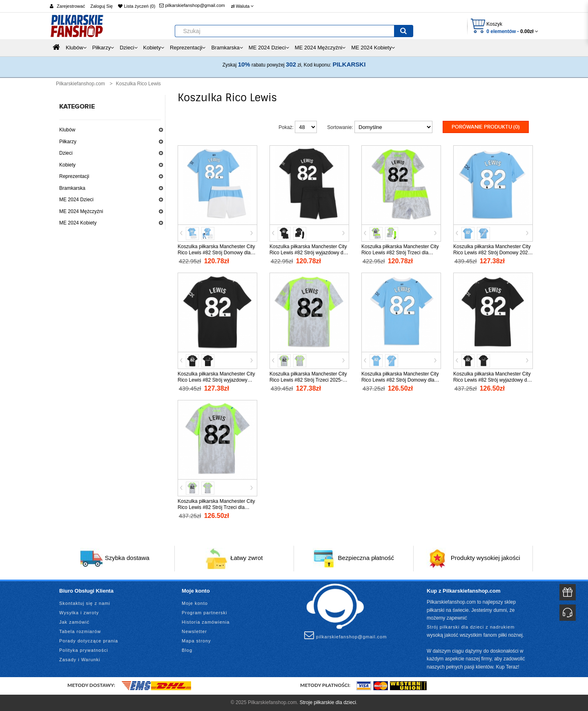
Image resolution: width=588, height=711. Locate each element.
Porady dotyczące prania (89, 641)
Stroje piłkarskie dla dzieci (328, 702)
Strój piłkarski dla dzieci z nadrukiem (471, 627)
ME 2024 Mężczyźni (81, 211)
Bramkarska (72, 188)
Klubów (67, 130)
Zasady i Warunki (80, 660)
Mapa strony (196, 641)
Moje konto (195, 603)
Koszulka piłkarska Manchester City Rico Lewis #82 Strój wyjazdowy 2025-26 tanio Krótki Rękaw (216, 380)
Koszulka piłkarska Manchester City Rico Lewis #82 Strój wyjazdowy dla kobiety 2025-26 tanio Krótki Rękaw (492, 380)
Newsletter (194, 631)
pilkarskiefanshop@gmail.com (192, 5)
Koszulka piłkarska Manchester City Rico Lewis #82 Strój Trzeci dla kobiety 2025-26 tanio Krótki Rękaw (216, 507)
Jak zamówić (74, 622)
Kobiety (67, 165)
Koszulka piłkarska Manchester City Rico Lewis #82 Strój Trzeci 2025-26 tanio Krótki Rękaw (309, 380)
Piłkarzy (68, 142)
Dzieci (66, 153)
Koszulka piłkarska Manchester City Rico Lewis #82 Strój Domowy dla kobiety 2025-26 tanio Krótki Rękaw (400, 380)
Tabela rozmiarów (80, 631)
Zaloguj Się (101, 6)
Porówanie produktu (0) (486, 127)
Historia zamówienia (206, 622)
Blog (187, 650)
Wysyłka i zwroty (79, 613)
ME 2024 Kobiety (78, 223)
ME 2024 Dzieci (76, 200)
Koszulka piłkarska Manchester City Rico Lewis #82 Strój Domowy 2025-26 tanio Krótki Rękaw (493, 253)
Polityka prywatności (84, 650)
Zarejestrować (71, 6)
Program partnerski (205, 613)
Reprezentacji (74, 176)
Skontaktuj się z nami (85, 603)
